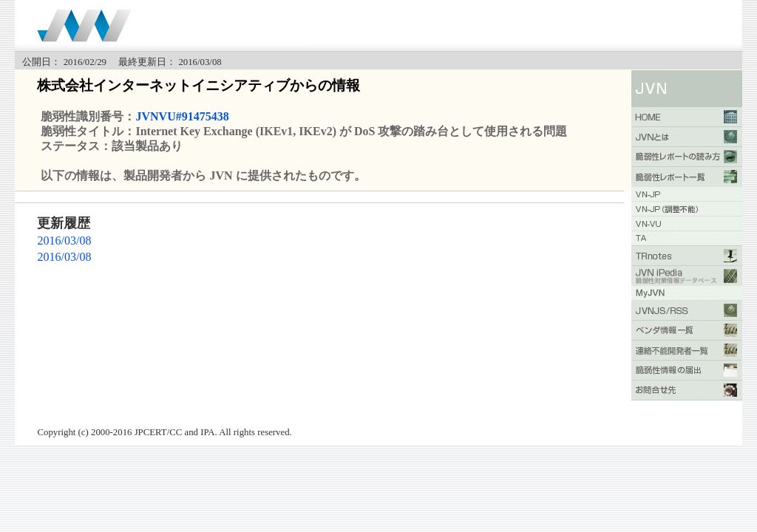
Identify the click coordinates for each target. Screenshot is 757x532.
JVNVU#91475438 (182, 116)
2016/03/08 (64, 241)
